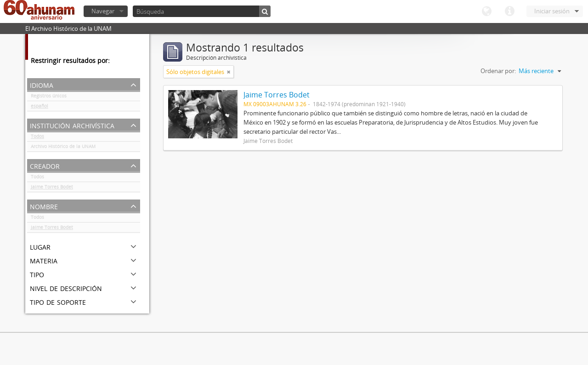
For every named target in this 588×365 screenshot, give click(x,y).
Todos (37, 138)
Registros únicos (49, 97)
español (40, 108)
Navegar (103, 11)
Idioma (486, 11)
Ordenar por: (498, 71)
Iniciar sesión (552, 11)
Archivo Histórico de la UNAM (63, 148)
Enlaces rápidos (509, 11)
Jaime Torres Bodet (52, 188)
